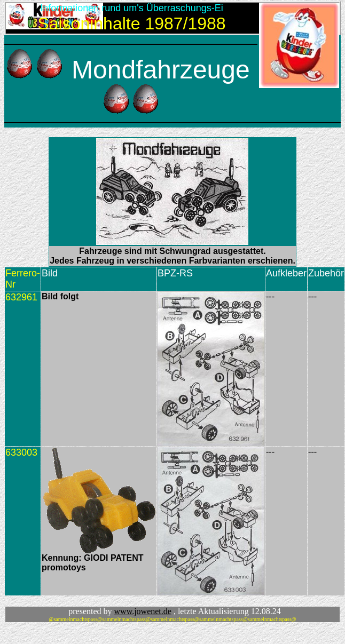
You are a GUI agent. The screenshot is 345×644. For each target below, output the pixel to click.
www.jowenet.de (143, 611)
